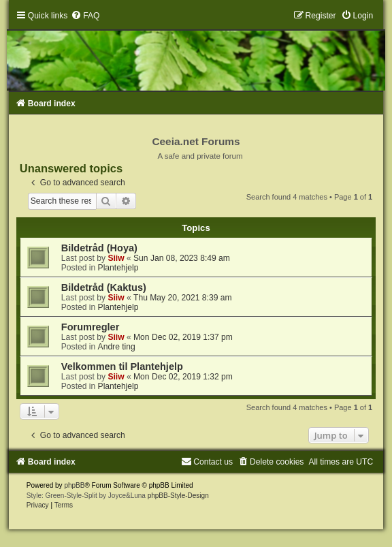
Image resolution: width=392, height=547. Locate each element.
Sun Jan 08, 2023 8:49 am (182, 258)
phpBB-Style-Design (178, 496)
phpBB (74, 485)
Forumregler (91, 327)
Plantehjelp (118, 268)
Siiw (116, 258)
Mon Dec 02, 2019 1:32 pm (183, 377)
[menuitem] (85, 16)
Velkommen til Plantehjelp (122, 366)
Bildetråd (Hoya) (99, 248)
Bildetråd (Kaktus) (104, 287)
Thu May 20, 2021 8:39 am (183, 298)
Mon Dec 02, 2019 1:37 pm (183, 337)
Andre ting (117, 347)
